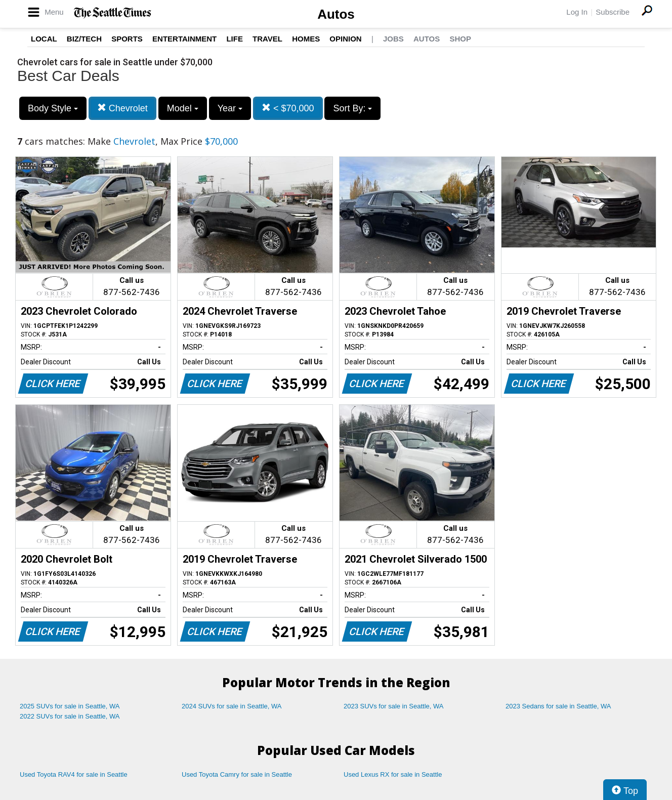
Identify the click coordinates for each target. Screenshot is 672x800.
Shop (460, 39)
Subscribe (613, 12)
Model (183, 108)
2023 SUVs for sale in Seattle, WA (394, 706)
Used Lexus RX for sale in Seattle (393, 774)
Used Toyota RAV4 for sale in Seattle (74, 774)
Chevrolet (122, 108)
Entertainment (184, 39)
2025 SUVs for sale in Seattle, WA (70, 706)
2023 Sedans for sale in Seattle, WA (558, 706)
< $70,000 (288, 108)
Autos (336, 14)
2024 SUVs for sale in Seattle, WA (232, 706)
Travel (267, 39)
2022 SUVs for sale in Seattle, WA (70, 716)
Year (230, 108)
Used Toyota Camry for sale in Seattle (237, 774)
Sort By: (352, 108)
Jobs (393, 39)
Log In (577, 12)
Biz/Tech (84, 39)
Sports (127, 39)
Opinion (345, 39)
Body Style (53, 108)
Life (235, 39)
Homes (306, 39)
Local (44, 39)
